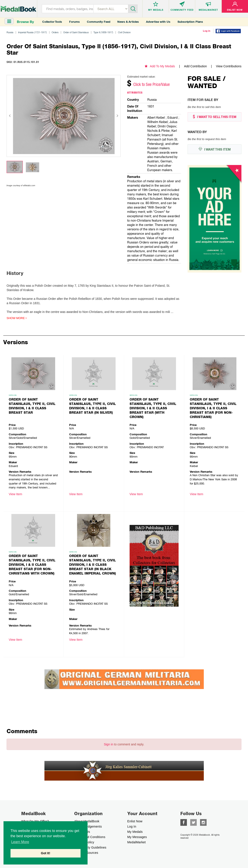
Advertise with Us (158, 22)
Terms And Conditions (90, 837)
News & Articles (128, 22)
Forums (74, 22)
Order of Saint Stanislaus (76, 32)
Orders (55, 32)
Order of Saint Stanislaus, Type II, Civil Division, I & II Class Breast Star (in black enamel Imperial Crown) (92, 565)
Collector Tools (52, 22)
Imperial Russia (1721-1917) (33, 32)
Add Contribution (195, 66)
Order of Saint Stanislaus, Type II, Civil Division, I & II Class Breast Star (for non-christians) (213, 408)
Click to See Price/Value (151, 84)
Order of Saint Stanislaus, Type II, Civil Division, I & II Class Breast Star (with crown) (153, 408)
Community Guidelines (90, 847)
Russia (10, 32)
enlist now (135, 821)
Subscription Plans (190, 22)
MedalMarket (137, 842)
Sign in (108, 744)
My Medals (135, 832)
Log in (207, 31)
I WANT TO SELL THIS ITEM (215, 117)
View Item (15, 494)
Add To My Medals (160, 66)
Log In (132, 826)
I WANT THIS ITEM (215, 149)
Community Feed (99, 22)
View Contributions (229, 66)
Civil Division (124, 32)
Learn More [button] (20, 842)
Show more (17, 318)
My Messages (137, 837)
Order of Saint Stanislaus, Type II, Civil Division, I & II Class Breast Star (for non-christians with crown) (32, 565)
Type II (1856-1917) (103, 32)
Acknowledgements (88, 826)
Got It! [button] (46, 853)
